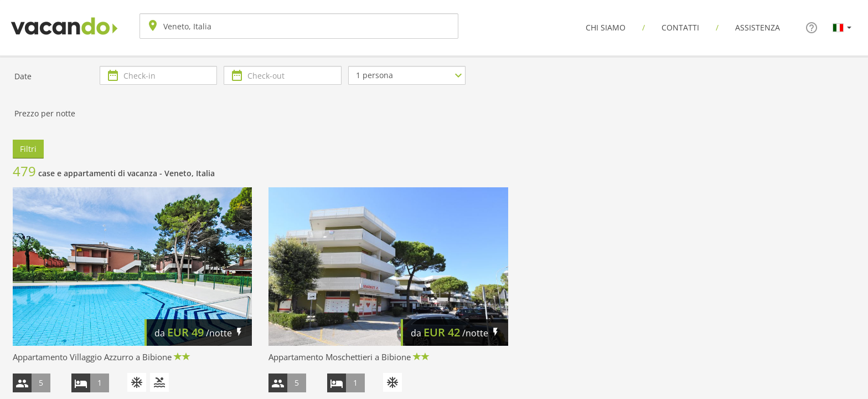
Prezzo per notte (45, 113)
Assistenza (758, 27)
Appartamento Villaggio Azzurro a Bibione (92, 357)
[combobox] (299, 26)
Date (23, 76)
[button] (842, 27)
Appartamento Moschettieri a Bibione (340, 357)
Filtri (28, 149)
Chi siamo (606, 27)
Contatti (680, 27)
